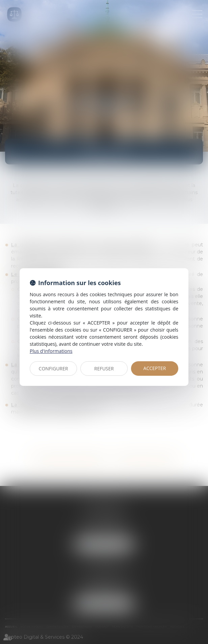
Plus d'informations (51, 351)
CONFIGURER (54, 369)
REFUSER (104, 369)
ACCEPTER (155, 368)
